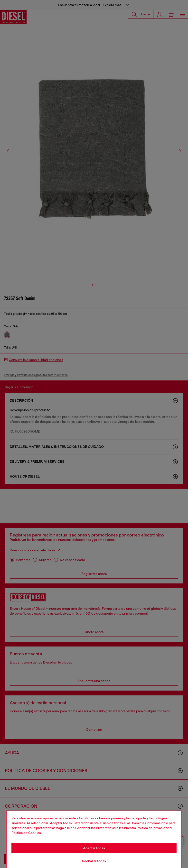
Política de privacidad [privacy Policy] (153, 828)
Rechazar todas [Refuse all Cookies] (94, 861)
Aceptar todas (94, 848)
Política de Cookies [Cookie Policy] (26, 833)
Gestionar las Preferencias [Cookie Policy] (95, 828)
